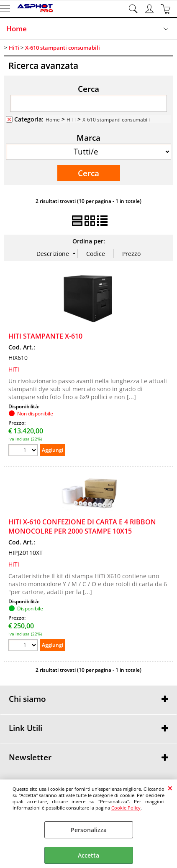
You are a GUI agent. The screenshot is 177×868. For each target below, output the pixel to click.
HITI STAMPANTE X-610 (45, 336)
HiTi (71, 119)
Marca (88, 137)
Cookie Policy (126, 808)
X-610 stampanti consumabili (116, 119)
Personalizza (89, 830)
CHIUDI (170, 788)
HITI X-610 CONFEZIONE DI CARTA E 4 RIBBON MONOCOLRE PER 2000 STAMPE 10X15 (82, 526)
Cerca (88, 89)
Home (17, 29)
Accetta (88, 855)
